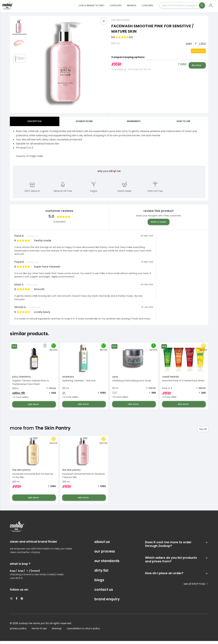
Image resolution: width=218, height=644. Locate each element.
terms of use (39, 631)
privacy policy (18, 631)
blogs (99, 583)
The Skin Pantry (121, 23)
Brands (132, 8)
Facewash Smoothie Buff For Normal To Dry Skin (33, 479)
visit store (34, 407)
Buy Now (197, 68)
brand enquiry (107, 602)
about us (102, 545)
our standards (107, 564)
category (116, 8)
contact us (104, 593)
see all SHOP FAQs (196, 587)
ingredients (134, 124)
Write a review (159, 225)
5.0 (122, 40)
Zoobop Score (84, 124)
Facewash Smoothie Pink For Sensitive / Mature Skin (83, 479)
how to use (183, 124)
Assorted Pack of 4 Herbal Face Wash (183, 384)
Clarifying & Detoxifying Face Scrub (132, 384)
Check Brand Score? (91, 8)
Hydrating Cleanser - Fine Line (79, 384)
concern (147, 8)
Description (35, 124)
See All (203, 432)
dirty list (101, 574)
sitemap (57, 631)
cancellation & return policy (83, 631)
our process (105, 554)
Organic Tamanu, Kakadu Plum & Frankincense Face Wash (31, 385)
